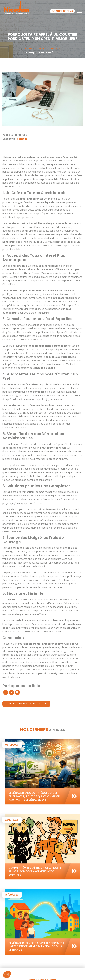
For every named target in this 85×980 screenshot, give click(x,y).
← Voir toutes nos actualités (26, 704)
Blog (42, 49)
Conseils (55, 49)
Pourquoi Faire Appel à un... (42, 52)
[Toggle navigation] (80, 11)
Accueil (29, 49)
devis (62, 11)
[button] (7, 974)
